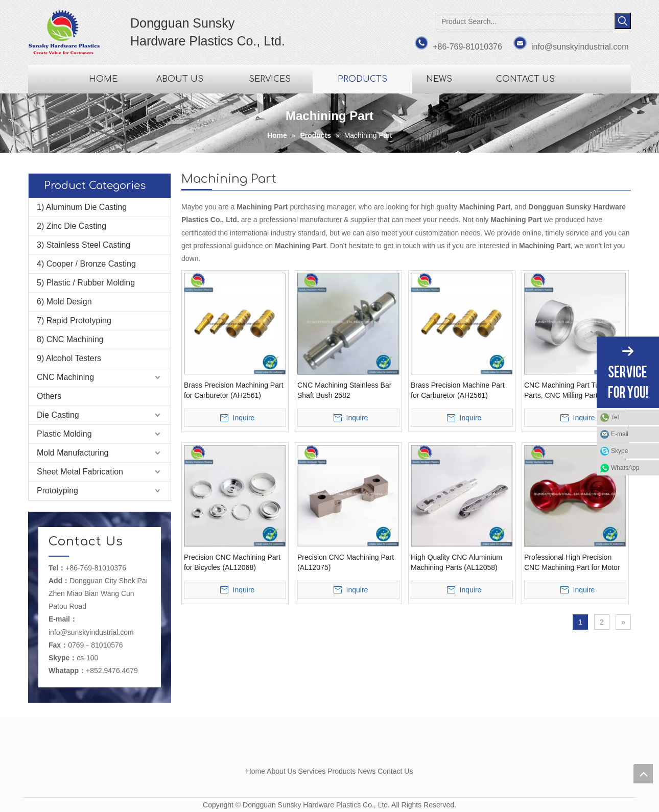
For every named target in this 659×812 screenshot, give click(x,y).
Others (49, 396)
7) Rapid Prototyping (74, 320)
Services (312, 771)
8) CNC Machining (70, 339)
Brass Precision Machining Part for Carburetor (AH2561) (234, 390)
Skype (619, 451)
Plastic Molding (64, 434)
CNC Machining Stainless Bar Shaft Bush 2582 (344, 390)
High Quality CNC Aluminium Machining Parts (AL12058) (456, 562)
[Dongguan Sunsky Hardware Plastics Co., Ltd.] (329, 747)
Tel (615, 417)
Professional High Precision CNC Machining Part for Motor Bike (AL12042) (572, 563)
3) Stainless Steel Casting (84, 245)
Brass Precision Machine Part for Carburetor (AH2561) (458, 390)
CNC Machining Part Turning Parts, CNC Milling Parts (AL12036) (570, 391)
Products (342, 771)
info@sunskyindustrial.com (580, 47)
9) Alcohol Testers (69, 358)
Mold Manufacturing (73, 453)
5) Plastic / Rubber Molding (86, 283)
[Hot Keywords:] (623, 21)
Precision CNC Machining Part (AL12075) (346, 562)
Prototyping (57, 491)
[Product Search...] (526, 21)
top (643, 774)
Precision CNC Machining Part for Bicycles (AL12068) (232, 562)
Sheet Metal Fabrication (80, 472)
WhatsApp (625, 468)
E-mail (620, 434)
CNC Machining (65, 377)
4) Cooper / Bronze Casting (86, 264)
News (367, 771)
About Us (281, 771)
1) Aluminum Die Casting (82, 207)
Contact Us (395, 771)
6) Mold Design (64, 302)
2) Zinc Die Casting (72, 226)
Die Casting (58, 415)
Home (256, 771)
